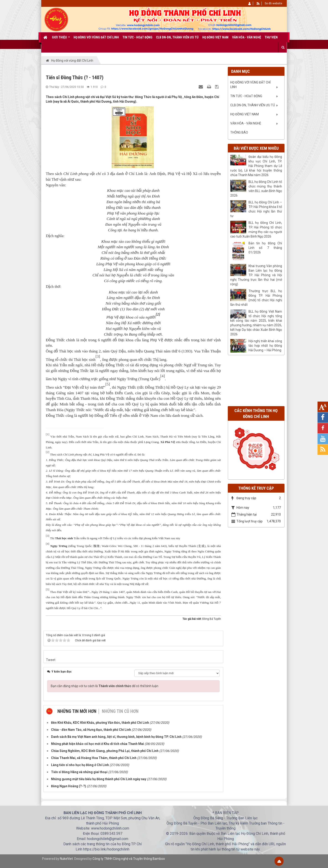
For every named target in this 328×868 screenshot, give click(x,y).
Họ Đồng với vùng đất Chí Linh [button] (96, 37)
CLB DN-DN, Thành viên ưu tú (253, 105)
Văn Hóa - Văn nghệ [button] (247, 37)
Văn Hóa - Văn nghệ (246, 123)
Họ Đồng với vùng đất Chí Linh (250, 85)
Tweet (51, 660)
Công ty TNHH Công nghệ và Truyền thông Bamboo (129, 859)
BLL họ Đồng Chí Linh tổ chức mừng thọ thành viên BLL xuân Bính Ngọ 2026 (256, 189)
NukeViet (66, 859)
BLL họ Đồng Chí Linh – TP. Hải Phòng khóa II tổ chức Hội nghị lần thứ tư (256, 209)
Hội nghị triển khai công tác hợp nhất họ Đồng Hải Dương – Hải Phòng (265, 346)
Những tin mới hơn (77, 711)
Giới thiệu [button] (61, 39)
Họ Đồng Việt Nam (245, 114)
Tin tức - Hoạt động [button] (137, 37)
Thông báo (239, 132)
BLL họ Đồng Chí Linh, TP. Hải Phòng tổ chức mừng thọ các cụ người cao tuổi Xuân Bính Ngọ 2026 (256, 230)
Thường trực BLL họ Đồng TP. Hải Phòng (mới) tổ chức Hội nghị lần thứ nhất (256, 298)
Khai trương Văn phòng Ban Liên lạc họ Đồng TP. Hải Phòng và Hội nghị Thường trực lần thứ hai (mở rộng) (256, 275)
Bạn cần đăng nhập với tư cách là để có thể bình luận (105, 686)
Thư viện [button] (271, 37)
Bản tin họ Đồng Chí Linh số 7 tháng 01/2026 (265, 248)
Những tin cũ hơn (120, 711)
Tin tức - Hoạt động (246, 96)
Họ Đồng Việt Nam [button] (215, 37)
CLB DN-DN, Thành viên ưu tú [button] (177, 37)
